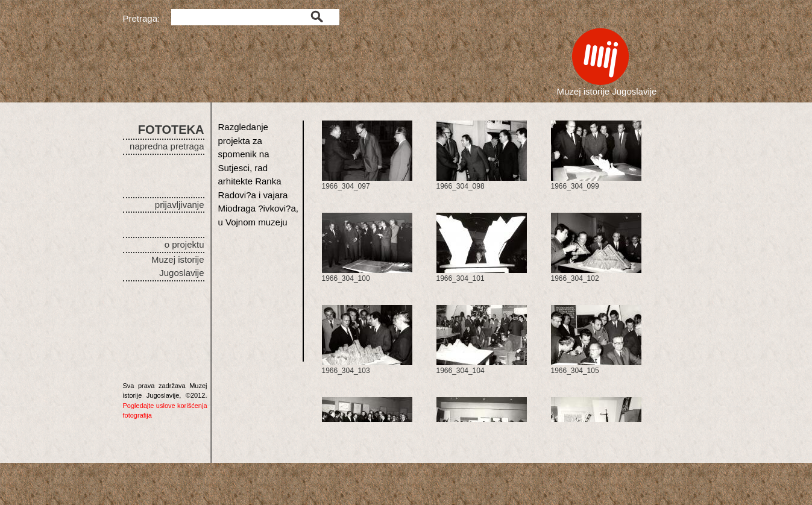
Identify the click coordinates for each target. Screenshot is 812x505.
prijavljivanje (180, 205)
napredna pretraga (167, 146)
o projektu (184, 244)
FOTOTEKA (171, 130)
